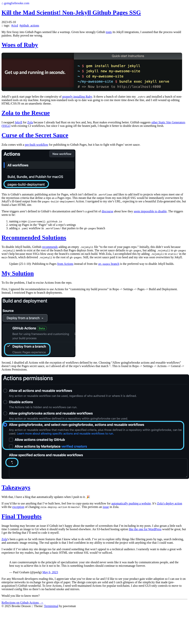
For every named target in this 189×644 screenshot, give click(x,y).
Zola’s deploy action (170, 503)
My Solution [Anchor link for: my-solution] (18, 273)
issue (106, 507)
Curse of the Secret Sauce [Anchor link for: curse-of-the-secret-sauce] (35, 135)
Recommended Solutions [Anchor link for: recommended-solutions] (34, 238)
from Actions (65, 264)
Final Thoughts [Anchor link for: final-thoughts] (21, 516)
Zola (30, 122)
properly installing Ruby (77, 97)
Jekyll (18, 122)
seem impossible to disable (150, 211)
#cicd (15, 25)
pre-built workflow (37, 145)
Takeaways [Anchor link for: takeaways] (16, 487)
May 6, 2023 (50, 572)
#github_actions (29, 25)
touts (109, 32)
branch (109, 264)
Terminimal (51, 606)
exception (18, 507)
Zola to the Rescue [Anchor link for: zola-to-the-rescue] (26, 113)
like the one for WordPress (145, 529)
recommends (50, 247)
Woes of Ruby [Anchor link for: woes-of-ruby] (20, 45)
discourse (107, 211)
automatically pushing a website (131, 503)
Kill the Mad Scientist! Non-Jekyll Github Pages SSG (71, 12)
